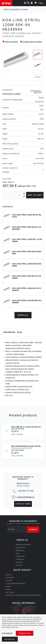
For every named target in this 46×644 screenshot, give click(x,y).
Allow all (10, 639)
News (18, 553)
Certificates (20, 559)
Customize (7, 633)
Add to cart (35, 195)
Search (8, 586)
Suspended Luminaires (19, 9)
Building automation (23, 545)
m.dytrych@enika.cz (25, 497)
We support (10, 592)
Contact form (23, 504)
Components (21, 548)
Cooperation (20, 556)
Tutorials (9, 580)
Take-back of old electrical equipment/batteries (23, 595)
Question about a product (32, 42)
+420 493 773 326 (25, 491)
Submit (33, 529)
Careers (9, 575)
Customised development (15, 583)
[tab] (9, 332)
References (20, 551)
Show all (23, 315)
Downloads (10, 577)
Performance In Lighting (12, 94)
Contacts (19, 562)
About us (19, 565)
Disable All (25, 633)
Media (8, 589)
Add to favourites (11, 42)
